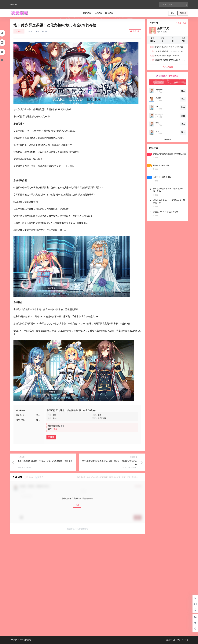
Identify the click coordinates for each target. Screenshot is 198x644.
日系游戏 (19, 31)
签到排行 (168, 140)
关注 (179, 23)
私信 (185, 23)
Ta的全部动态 (168, 67)
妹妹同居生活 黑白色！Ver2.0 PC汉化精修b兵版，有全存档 (45, 461)
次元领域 (27, 640)
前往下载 (135, 31)
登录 (172, 13)
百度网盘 (51, 437)
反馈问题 (13, 4)
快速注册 (183, 13)
